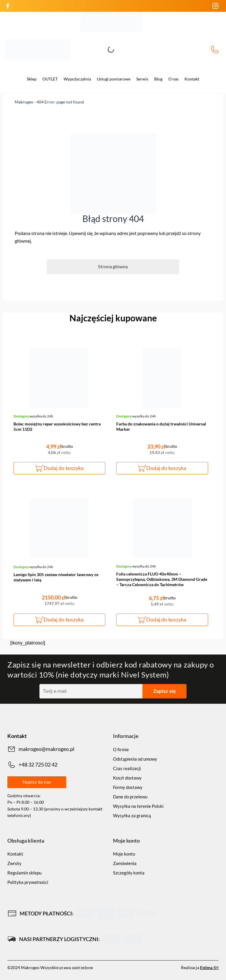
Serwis (142, 79)
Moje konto (124, 854)
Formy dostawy (128, 787)
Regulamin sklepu (24, 873)
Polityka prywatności (28, 882)
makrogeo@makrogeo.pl (41, 749)
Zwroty (14, 863)
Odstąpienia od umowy (135, 759)
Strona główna (113, 266)
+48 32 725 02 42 (215, 50)
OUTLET (50, 79)
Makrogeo (24, 102)
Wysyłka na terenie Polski (138, 806)
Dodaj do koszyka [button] (64, 468)
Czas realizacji (127, 768)
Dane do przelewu (130, 797)
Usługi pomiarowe (114, 79)
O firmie (121, 749)
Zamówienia (125, 863)
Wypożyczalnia (77, 79)
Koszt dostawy (127, 778)
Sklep (32, 79)
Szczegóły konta (129, 873)
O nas (173, 79)
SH (209, 967)
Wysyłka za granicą (132, 815)
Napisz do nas (37, 782)
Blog (158, 79)
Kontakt (192, 79)
